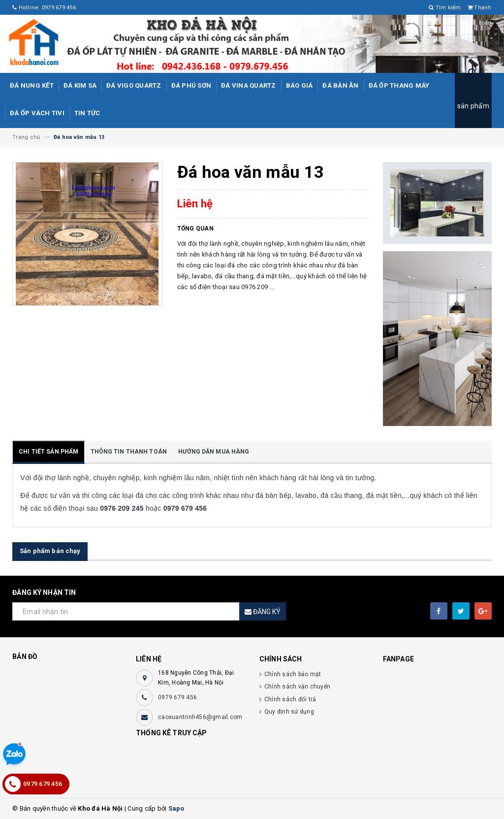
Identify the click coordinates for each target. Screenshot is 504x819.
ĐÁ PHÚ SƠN (191, 85)
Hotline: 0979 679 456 (44, 8)
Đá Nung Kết (32, 85)
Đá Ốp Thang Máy (399, 85)
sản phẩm (473, 106)
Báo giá (299, 85)
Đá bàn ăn (340, 85)
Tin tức (87, 113)
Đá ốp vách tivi (37, 113)
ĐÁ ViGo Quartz (134, 85)
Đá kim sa (80, 85)
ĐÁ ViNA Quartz (249, 85)
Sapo (176, 808)
